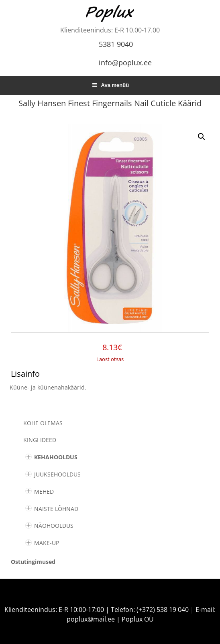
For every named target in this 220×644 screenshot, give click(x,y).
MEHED (44, 492)
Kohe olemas (43, 423)
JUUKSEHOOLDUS (57, 474)
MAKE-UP (47, 543)
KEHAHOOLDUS (56, 457)
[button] (202, 137)
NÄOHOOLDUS (54, 526)
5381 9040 (116, 44)
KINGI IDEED (40, 440)
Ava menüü (110, 85)
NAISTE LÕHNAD (56, 509)
